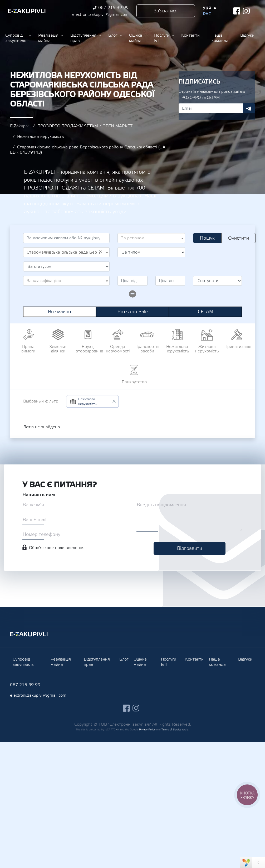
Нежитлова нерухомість (41, 137)
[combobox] (151, 238)
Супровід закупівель (16, 38)
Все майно (60, 312)
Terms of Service (171, 729)
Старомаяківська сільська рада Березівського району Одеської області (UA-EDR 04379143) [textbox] (65, 252)
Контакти (190, 35)
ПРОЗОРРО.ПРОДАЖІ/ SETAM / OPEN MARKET (85, 126)
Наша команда (220, 38)
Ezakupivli (27, 11)
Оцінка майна (136, 38)
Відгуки (247, 35)
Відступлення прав (83, 38)
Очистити (239, 238)
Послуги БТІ (162, 38)
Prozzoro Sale (133, 312)
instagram (246, 11)
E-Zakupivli (20, 126)
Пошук (207, 238)
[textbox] (150, 238)
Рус (207, 14)
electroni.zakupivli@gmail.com (100, 14)
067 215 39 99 (113, 8)
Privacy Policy (147, 729)
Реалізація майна (48, 38)
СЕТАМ (206, 312)
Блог (113, 35)
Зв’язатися (166, 11)
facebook (237, 11)
